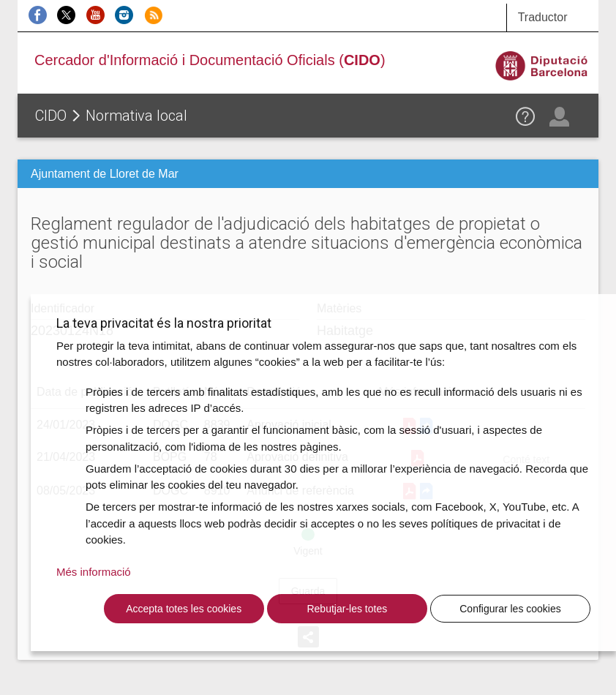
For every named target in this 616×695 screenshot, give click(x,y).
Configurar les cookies (510, 609)
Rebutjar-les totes (347, 609)
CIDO (51, 116)
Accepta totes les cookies (184, 609)
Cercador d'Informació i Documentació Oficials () (210, 60)
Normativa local (136, 116)
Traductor (543, 17)
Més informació (94, 572)
